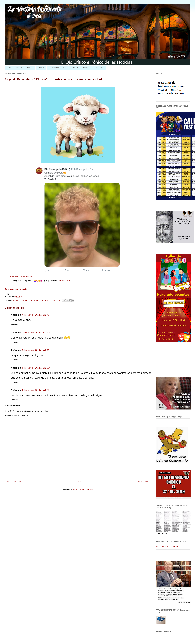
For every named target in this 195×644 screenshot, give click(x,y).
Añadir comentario (13, 405)
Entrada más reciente (15, 481)
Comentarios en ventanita (16, 289)
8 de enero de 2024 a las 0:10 (36, 350)
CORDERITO (33, 300)
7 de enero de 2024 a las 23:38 (36, 332)
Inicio (80, 481)
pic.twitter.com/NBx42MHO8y (21, 277)
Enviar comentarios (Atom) (83, 489)
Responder (15, 324)
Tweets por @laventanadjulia (167, 546)
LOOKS (42, 300)
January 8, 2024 (65, 281)
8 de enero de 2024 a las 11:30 (36, 368)
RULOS (48, 300)
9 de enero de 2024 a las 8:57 (36, 390)
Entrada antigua (144, 481)
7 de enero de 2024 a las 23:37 (36, 315)
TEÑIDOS (56, 300)
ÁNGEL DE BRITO (19, 300)
